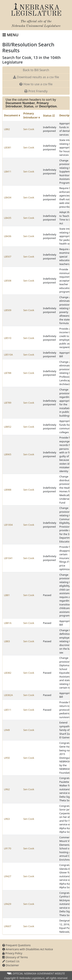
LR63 (7, 819)
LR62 (7, 789)
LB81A (8, 623)
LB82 (7, 129)
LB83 (7, 641)
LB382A (8, 695)
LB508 (8, 281)
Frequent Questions (17, 945)
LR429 (8, 904)
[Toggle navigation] (10, 35)
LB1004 (8, 525)
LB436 (8, 236)
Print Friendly (36, 91)
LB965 (8, 454)
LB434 (8, 197)
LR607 (8, 926)
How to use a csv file (36, 84)
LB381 (8, 147)
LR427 (8, 876)
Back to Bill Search (36, 70)
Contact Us (11, 961)
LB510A (8, 355)
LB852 (8, 427)
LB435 (8, 218)
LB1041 (8, 558)
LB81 (7, 595)
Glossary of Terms (15, 957)
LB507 (8, 257)
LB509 (8, 310)
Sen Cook (29, 129)
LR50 (7, 758)
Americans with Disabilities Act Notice (28, 949)
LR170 (8, 848)
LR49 (7, 730)
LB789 (8, 403)
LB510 (8, 338)
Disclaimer (11, 965)
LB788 (8, 373)
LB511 (8, 710)
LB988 (8, 490)
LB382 (8, 673)
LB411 (8, 171)
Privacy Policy (12, 953)
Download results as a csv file (36, 77)
